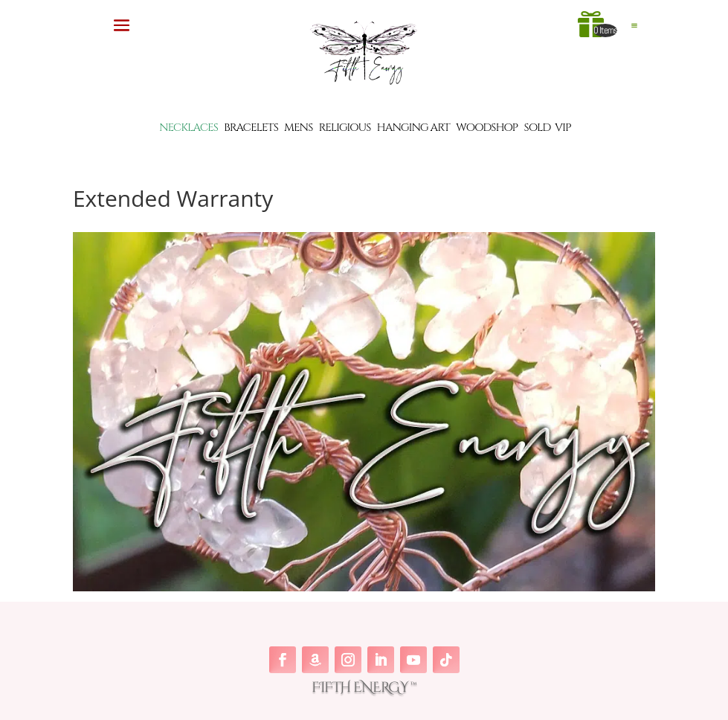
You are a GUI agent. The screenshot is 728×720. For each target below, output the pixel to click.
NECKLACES (189, 128)
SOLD (538, 128)
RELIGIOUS (345, 128)
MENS (298, 128)
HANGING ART (413, 128)
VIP (563, 128)
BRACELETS (251, 128)
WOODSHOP (487, 128)
